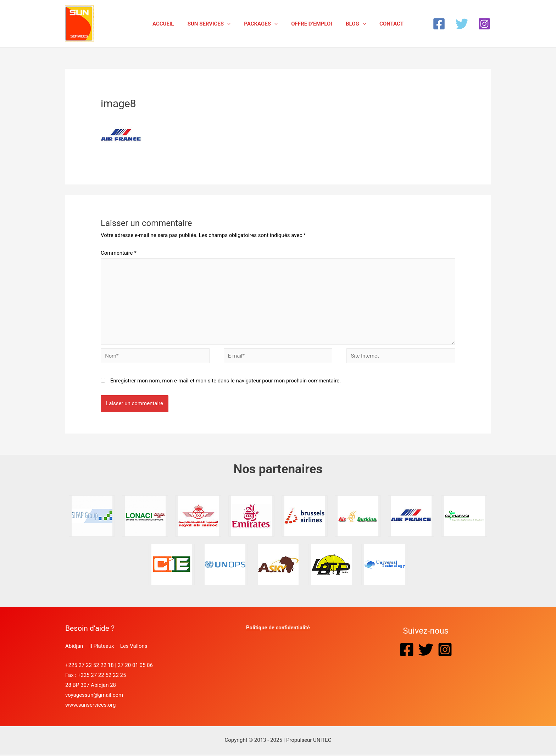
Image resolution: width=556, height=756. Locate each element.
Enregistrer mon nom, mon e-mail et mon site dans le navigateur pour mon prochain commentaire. (226, 382)
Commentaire (119, 253)
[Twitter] (462, 24)
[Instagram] (484, 24)
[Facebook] (439, 24)
